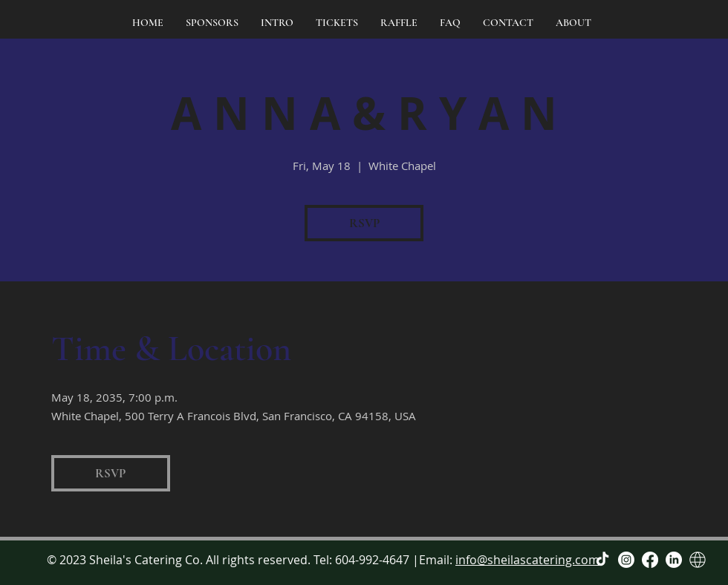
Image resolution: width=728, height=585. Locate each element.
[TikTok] (602, 560)
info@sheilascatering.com (527, 560)
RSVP (364, 223)
